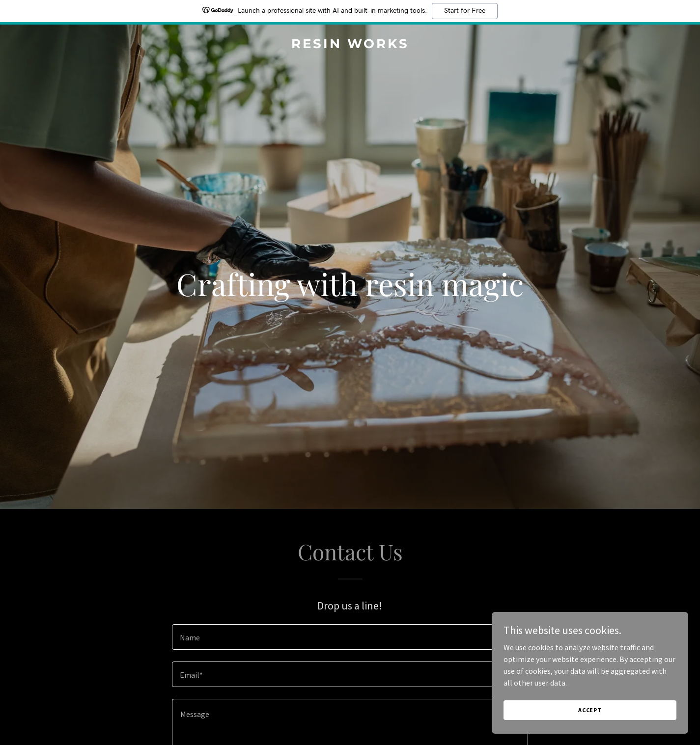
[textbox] (350, 637)
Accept (590, 710)
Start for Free (465, 11)
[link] (350, 45)
